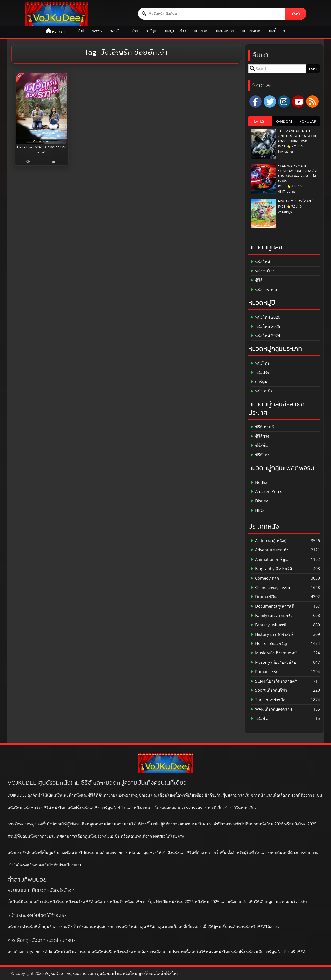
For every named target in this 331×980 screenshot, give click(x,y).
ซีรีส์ (257, 280)
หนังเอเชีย (262, 391)
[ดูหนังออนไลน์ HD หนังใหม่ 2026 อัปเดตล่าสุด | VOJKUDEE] (56, 14)
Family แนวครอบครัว (272, 616)
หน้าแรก (58, 32)
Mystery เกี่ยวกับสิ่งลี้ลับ (273, 662)
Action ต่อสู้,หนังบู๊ (269, 541)
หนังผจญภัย (224, 31)
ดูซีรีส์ (114, 31)
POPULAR (308, 121)
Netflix (97, 31)
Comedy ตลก (265, 578)
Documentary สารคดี (272, 606)
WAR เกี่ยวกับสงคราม (271, 709)
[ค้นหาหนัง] (212, 14)
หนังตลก (201, 31)
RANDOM (284, 121)
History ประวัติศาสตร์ (272, 634)
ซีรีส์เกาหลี (262, 427)
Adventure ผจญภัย (270, 550)
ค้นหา (296, 14)
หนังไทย (132, 31)
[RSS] (312, 101)
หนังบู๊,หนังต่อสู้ (175, 31)
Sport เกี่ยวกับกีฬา (269, 690)
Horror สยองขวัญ (269, 644)
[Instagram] (284, 101)
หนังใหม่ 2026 (265, 317)
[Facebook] (255, 101)
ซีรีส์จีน (259, 446)
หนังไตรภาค (251, 31)
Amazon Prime (267, 492)
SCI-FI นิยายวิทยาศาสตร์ (274, 681)
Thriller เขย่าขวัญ (269, 700)
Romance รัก (265, 672)
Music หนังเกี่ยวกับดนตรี (274, 653)
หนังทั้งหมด (276, 31)
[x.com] (270, 101)
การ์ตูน (151, 31)
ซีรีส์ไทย (260, 455)
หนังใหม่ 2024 (265, 336)
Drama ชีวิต (264, 597)
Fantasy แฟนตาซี (268, 625)
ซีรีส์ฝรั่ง (260, 436)
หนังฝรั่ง (260, 373)
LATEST (260, 121)
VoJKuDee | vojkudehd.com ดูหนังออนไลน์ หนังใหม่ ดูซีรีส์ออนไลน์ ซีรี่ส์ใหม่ (112, 973)
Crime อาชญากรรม (270, 588)
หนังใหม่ (78, 31)
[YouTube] (298, 101)
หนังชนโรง (263, 271)
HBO (257, 510)
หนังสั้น (259, 719)
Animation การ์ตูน (269, 559)
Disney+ (260, 501)
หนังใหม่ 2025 (265, 327)
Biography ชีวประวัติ (271, 569)
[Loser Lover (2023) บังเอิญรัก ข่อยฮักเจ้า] (42, 108)
